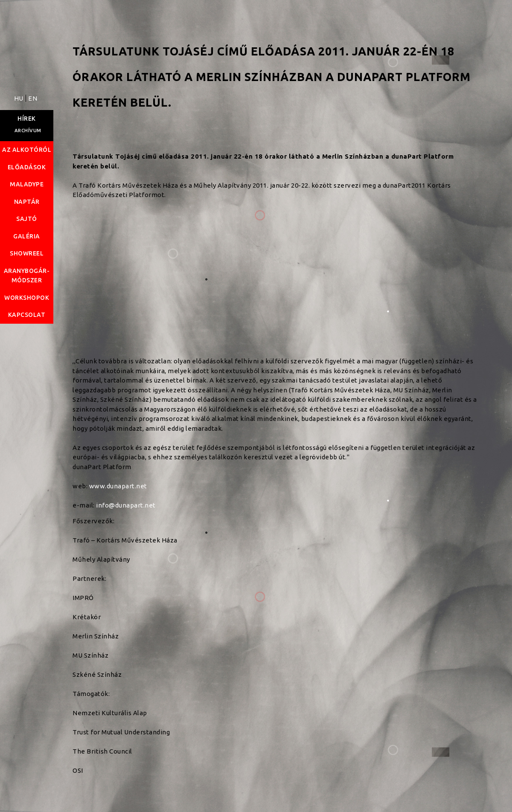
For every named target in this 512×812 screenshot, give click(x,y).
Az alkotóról (27, 150)
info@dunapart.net (126, 505)
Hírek (27, 119)
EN (33, 98)
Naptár (27, 202)
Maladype (27, 184)
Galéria (27, 236)
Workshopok (27, 298)
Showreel (27, 253)
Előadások (27, 167)
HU (20, 98)
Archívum (28, 130)
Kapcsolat (27, 315)
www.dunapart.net (118, 486)
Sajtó (27, 219)
